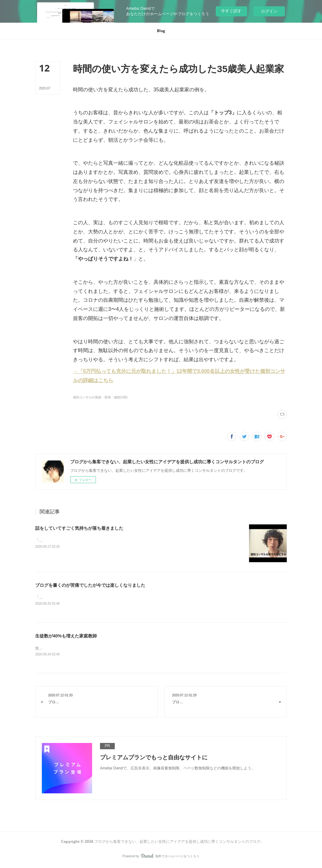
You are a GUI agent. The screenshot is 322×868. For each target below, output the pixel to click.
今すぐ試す (231, 11)
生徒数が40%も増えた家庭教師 (66, 637)
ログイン (269, 11)
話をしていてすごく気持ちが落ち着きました (79, 528)
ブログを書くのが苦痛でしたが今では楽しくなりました (90, 585)
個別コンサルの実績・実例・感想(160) (100, 397)
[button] (161, 31)
